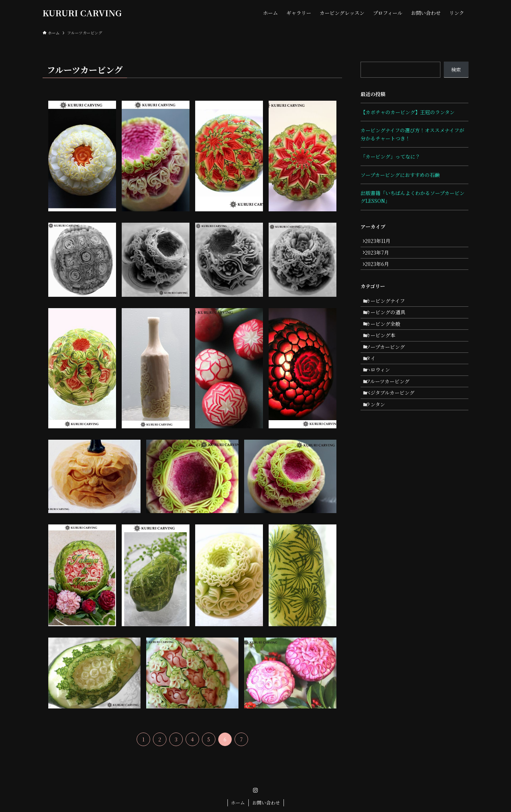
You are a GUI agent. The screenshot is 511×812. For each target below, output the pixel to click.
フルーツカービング (391, 415)
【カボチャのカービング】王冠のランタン (408, 112)
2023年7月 (380, 257)
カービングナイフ (389, 312)
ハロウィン (382, 400)
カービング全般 (387, 341)
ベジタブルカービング (394, 430)
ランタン (379, 445)
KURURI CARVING (82, 13)
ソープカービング (389, 371)
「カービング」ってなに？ (390, 156)
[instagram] (255, 790)
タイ (374, 386)
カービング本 (384, 356)
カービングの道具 (389, 327)
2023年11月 (381, 243)
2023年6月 (380, 272)
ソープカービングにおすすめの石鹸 (400, 175)
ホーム (238, 803)
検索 (456, 69)
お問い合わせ (266, 803)
